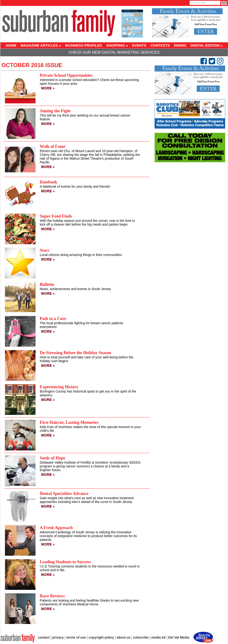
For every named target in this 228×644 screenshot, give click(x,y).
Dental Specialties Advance (64, 494)
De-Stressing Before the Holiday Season (75, 353)
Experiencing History (59, 387)
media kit (158, 637)
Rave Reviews (52, 596)
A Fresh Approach (56, 528)
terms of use (76, 637)
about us (124, 637)
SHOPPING (117, 45)
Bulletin (47, 284)
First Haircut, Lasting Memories (69, 422)
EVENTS (139, 45)
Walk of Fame (52, 146)
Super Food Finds (56, 216)
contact (44, 637)
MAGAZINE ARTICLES (41, 45)
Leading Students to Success (65, 562)
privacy (58, 637)
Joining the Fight (55, 111)
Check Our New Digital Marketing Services (114, 52)
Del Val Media (179, 637)
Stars (44, 250)
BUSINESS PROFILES (84, 45)
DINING (180, 45)
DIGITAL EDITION (207, 45)
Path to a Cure (53, 319)
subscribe (141, 637)
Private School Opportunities (66, 75)
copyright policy (101, 637)
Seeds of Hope (52, 458)
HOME (11, 45)
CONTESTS (160, 45)
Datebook (48, 182)
